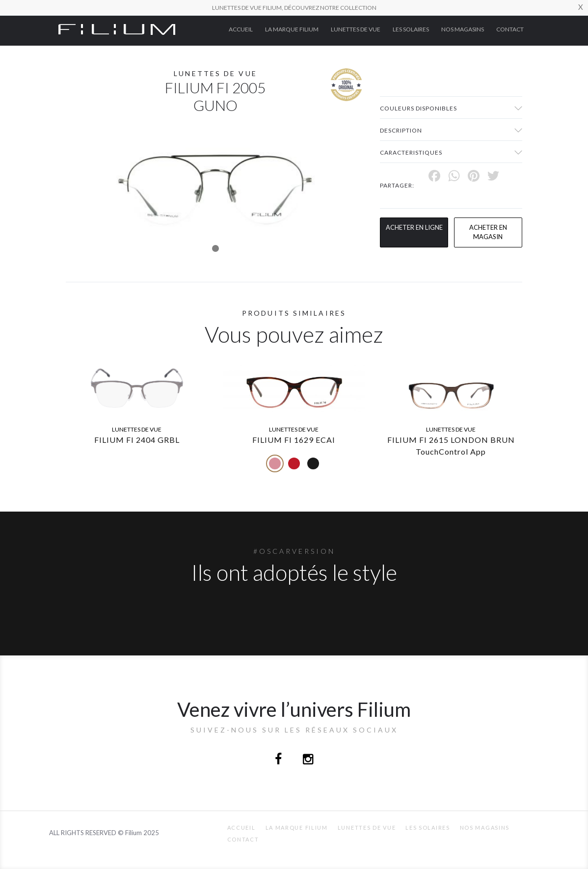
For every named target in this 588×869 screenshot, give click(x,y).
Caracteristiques (411, 152)
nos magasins (463, 29)
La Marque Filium (292, 29)
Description (401, 130)
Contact (510, 29)
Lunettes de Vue (356, 29)
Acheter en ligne (414, 227)
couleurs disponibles (418, 108)
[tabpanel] (215, 187)
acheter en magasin (488, 232)
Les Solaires (411, 29)
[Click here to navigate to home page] (117, 28)
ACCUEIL (241, 29)
